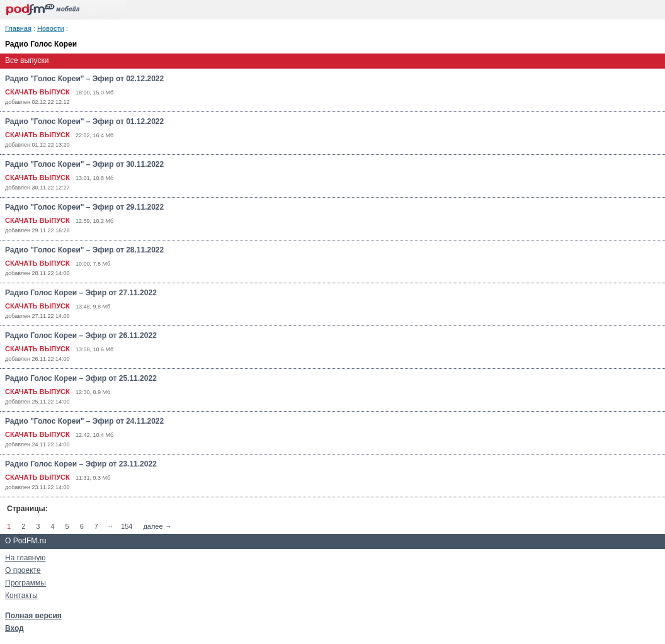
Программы (26, 583)
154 (127, 526)
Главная (18, 28)
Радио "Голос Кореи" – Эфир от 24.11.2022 (84, 421)
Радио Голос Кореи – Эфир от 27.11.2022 (81, 293)
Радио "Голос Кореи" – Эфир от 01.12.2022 (84, 121)
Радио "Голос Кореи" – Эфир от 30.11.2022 (84, 164)
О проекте (23, 570)
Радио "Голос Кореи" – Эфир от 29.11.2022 (84, 207)
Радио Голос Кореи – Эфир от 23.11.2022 (81, 464)
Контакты (21, 596)
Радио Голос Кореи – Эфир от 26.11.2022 (81, 336)
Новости (51, 28)
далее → (157, 526)
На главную (25, 558)
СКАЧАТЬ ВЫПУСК (37, 92)
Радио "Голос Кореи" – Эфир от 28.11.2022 (84, 250)
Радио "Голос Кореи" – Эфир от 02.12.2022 (84, 79)
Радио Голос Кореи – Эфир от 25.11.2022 (81, 378)
